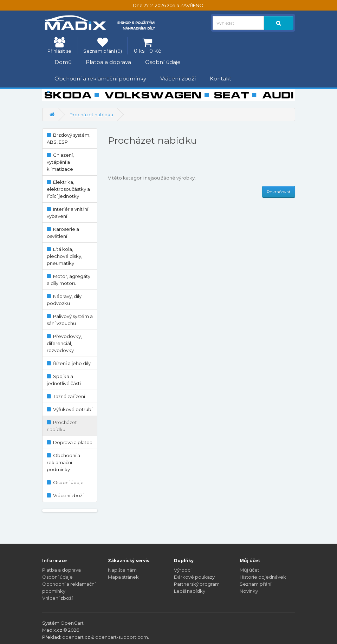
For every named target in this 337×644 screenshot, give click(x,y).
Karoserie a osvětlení (63, 233)
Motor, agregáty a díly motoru (69, 280)
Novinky (249, 591)
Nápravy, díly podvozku (64, 300)
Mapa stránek (123, 577)
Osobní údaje (163, 62)
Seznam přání (255, 584)
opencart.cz (76, 637)
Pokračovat (279, 192)
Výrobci (183, 570)
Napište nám (122, 570)
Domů (63, 62)
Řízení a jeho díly (69, 363)
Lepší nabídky (190, 591)
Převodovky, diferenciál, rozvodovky (64, 343)
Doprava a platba (70, 442)
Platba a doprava (108, 62)
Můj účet (249, 570)
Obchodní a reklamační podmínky (100, 79)
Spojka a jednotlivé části (64, 380)
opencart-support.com (122, 637)
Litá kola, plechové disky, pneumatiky (64, 256)
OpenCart (72, 623)
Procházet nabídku (91, 115)
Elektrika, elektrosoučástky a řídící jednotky (68, 189)
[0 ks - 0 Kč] (147, 46)
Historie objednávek (263, 577)
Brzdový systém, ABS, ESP (69, 138)
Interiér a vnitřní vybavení (67, 213)
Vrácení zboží (178, 79)
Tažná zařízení (66, 396)
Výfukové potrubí (70, 409)
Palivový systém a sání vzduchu (70, 320)
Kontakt (221, 79)
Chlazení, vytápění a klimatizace (60, 162)
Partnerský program (197, 584)
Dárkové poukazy (194, 577)
